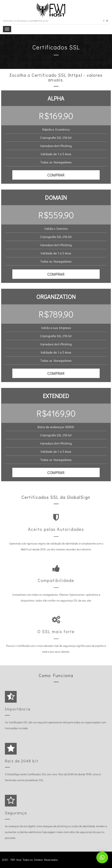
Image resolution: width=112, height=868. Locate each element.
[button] (56, 175)
